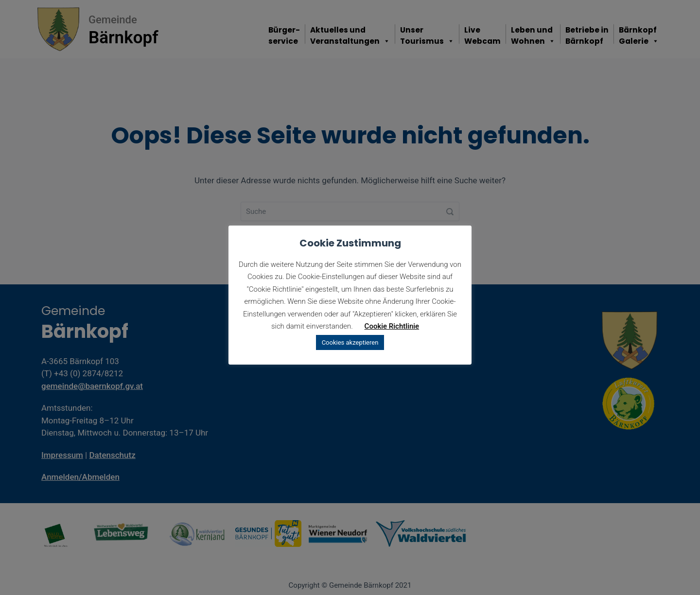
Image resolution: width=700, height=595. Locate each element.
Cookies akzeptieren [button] (350, 342)
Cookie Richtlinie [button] (392, 326)
